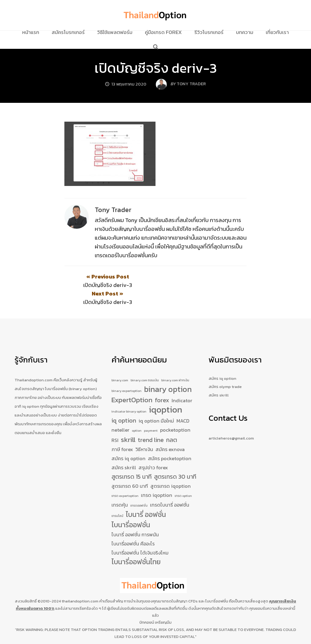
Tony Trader (113, 210)
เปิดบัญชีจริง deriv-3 (156, 68)
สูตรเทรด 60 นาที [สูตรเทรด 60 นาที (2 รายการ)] (130, 469)
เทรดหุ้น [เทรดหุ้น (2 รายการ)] (120, 488)
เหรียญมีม (163, 605)
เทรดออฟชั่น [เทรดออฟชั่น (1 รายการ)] (139, 489)
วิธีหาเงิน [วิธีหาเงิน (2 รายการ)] (144, 433)
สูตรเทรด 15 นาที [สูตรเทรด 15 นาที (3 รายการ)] (132, 460)
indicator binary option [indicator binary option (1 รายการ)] (129, 395)
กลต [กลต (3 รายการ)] (172, 423)
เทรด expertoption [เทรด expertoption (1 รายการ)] (125, 479)
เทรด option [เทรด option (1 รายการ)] (183, 479)
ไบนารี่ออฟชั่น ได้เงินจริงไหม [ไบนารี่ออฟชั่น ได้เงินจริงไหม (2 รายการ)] (140, 536)
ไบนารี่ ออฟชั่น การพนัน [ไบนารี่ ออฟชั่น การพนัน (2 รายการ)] (135, 518)
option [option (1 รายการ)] (137, 414)
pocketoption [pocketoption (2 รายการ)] (175, 413)
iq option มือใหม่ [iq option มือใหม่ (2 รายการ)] (156, 404)
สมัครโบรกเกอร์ (68, 32)
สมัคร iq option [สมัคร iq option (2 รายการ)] (128, 442)
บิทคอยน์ (147, 605)
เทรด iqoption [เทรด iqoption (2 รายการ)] (157, 478)
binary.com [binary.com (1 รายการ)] (120, 363)
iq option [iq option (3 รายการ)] (124, 404)
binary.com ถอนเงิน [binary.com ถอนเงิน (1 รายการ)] (145, 363)
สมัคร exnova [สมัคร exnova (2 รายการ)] (170, 433)
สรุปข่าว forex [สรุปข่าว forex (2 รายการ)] (153, 451)
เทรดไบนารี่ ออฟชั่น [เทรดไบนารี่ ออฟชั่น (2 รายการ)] (170, 488)
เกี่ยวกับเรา (277, 32)
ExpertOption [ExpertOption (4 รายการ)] (132, 383)
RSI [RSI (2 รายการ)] (115, 423)
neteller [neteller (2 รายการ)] (120, 413)
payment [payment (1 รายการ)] (151, 414)
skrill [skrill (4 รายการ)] (128, 423)
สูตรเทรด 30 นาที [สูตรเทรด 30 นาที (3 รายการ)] (175, 460)
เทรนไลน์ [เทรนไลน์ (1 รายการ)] (117, 499)
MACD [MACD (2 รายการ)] (183, 404)
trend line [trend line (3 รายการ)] (151, 423)
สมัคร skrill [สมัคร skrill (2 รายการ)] (124, 451)
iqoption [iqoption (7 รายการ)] (166, 393)
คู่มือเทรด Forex (163, 32)
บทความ (245, 32)
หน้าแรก (31, 32)
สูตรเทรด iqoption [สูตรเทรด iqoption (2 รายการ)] (171, 469)
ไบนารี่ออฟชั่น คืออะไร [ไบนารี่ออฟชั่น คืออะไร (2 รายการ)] (133, 527)
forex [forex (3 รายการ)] (162, 384)
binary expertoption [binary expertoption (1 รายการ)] (126, 374)
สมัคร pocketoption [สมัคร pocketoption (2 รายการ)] (170, 442)
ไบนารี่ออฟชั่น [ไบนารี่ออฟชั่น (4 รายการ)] (131, 508)
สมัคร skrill (219, 378)
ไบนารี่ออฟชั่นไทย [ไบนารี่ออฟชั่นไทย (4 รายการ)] (136, 545)
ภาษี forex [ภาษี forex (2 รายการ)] (122, 433)
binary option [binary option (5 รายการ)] (168, 373)
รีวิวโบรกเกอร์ (209, 32)
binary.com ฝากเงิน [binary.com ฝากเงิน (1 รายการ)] (175, 363)
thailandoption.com (80, 584)
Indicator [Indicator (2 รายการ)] (182, 384)
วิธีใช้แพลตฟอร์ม (115, 32)
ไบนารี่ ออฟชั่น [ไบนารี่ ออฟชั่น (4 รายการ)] (146, 498)
